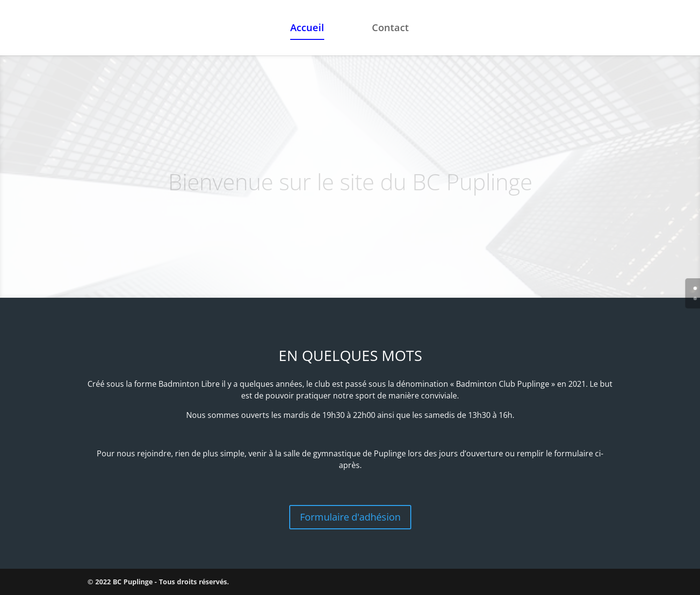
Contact (390, 29)
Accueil (307, 29)
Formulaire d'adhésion (350, 517)
